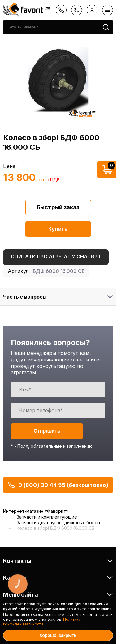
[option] (58, 80)
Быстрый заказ (58, 207)
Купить (58, 229)
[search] (51, 27)
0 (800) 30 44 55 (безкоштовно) (58, 485)
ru (77, 10)
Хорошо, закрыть (58, 635)
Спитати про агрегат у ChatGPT (56, 257)
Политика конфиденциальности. (42, 622)
